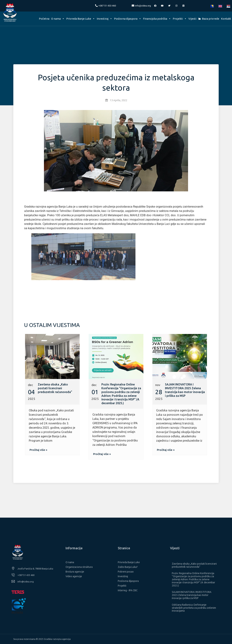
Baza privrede (211, 19)
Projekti (180, 19)
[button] (38, 450)
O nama (58, 19)
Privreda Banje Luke (81, 19)
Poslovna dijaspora (128, 19)
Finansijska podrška (157, 19)
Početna (44, 19)
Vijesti (192, 19)
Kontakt (226, 19)
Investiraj (104, 19)
